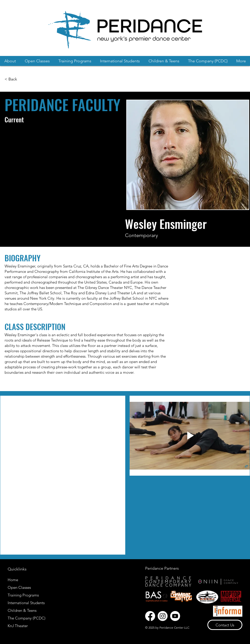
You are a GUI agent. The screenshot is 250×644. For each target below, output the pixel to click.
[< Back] (11, 79)
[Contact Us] (225, 625)
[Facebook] (150, 616)
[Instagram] (163, 616)
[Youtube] (175, 616)
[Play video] (190, 436)
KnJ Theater (18, 626)
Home (13, 580)
